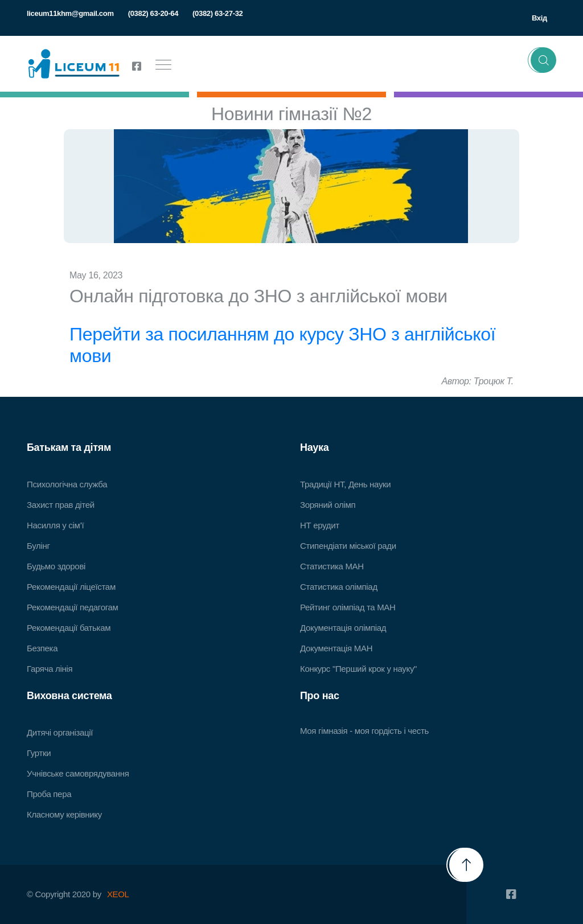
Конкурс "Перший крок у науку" (358, 669)
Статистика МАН (332, 566)
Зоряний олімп (328, 505)
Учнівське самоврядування (78, 773)
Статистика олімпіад (339, 587)
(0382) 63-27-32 (217, 13)
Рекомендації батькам (69, 628)
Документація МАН (336, 648)
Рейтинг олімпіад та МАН (348, 607)
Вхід (539, 18)
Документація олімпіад (343, 628)
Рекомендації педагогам (73, 607)
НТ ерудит (320, 525)
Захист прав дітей (61, 505)
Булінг (38, 546)
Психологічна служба (67, 484)
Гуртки (39, 753)
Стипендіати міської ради (348, 546)
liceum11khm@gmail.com (70, 13)
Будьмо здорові (56, 566)
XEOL (118, 894)
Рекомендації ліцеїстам (71, 587)
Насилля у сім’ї (55, 525)
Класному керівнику (64, 814)
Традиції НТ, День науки (345, 484)
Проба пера (49, 794)
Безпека (42, 648)
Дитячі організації (60, 732)
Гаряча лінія (50, 669)
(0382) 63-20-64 (153, 13)
